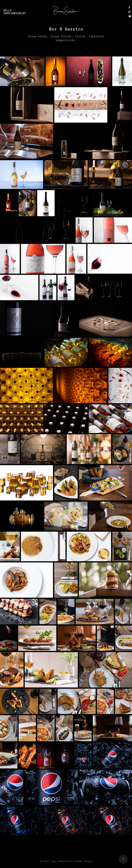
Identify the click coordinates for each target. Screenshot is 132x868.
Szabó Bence (84, 861)
